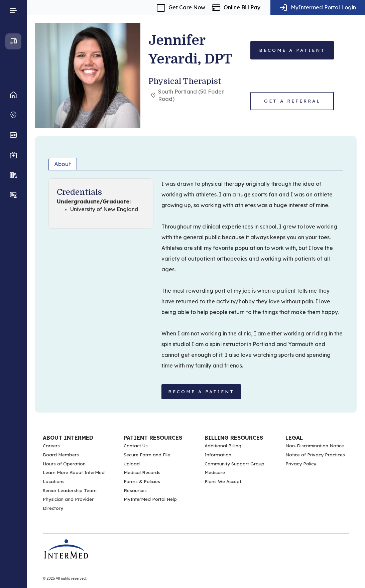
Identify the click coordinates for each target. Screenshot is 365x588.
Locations (54, 481)
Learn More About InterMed (74, 472)
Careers (51, 446)
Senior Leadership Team (70, 490)
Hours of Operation (64, 464)
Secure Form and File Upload (147, 459)
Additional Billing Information (223, 450)
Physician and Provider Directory (68, 504)
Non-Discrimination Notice (315, 446)
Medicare (215, 472)
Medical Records (142, 472)
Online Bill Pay (242, 7)
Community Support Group (234, 464)
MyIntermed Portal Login (323, 7)
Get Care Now (187, 7)
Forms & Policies (142, 481)
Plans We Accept (223, 481)
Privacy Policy (301, 464)
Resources (135, 490)
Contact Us (136, 446)
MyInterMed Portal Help (150, 499)
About (63, 164)
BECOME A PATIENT (201, 392)
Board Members (61, 455)
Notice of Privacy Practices (315, 455)
